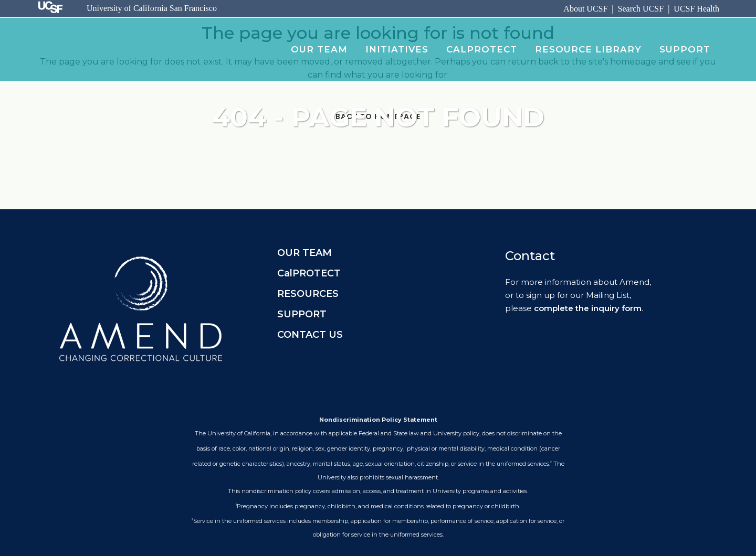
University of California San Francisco (152, 8)
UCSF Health (696, 9)
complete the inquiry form (588, 308)
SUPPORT (302, 314)
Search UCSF (641, 9)
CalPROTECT (309, 273)
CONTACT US (310, 335)
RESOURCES (308, 294)
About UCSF (585, 9)
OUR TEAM (304, 253)
